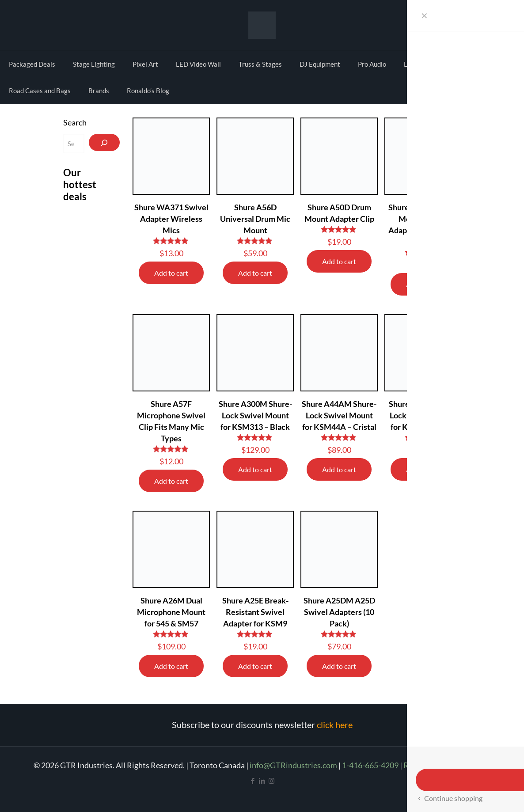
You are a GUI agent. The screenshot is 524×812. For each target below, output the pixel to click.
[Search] (104, 142)
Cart (505, 24)
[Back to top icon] (482, 794)
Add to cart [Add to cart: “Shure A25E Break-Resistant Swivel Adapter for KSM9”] (255, 666)
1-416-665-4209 (370, 765)
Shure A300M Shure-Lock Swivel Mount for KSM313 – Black (255, 415)
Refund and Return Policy (447, 765)
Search (75, 122)
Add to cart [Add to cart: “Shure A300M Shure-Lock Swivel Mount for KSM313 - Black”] (255, 469)
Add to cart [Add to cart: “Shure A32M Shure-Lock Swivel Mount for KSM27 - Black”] (423, 469)
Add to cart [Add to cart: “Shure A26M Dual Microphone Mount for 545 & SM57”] (171, 666)
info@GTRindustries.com (293, 765)
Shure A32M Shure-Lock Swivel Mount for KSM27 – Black (423, 415)
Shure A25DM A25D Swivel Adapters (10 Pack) (339, 612)
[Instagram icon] (271, 781)
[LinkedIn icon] (262, 781)
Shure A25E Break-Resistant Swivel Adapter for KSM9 (255, 612)
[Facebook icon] (253, 781)
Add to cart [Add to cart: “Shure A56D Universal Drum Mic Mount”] (255, 273)
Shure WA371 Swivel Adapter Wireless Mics (171, 219)
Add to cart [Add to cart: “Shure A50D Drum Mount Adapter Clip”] (339, 261)
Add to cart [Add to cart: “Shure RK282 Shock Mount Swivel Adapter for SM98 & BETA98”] (423, 284)
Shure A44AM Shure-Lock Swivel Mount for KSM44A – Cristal (339, 415)
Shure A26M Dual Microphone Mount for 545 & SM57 (171, 612)
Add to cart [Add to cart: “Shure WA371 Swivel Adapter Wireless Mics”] (171, 273)
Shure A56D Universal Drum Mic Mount (255, 219)
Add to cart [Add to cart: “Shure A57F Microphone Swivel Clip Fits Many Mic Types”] (171, 481)
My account (473, 24)
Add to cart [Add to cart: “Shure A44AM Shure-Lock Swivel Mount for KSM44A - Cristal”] (339, 469)
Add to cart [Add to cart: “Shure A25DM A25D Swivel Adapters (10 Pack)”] (339, 666)
